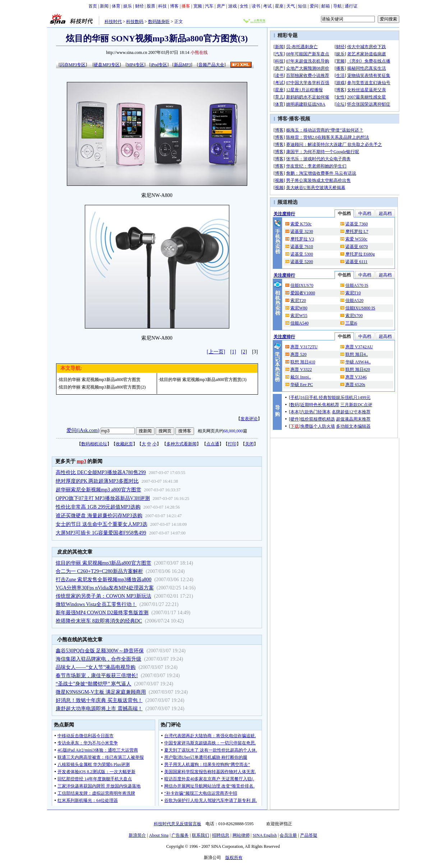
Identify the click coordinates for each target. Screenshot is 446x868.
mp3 (82, 461)
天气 (291, 6)
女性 (244, 6)
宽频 (198, 6)
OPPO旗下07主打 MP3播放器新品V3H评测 (103, 498)
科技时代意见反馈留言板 (178, 824)
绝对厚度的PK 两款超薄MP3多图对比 (97, 481)
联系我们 (201, 835)
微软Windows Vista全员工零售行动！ (96, 604)
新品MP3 (182, 65)
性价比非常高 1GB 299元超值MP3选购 (98, 507)
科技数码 (135, 22)
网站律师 (241, 835)
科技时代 (113, 22)
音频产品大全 (211, 65)
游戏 (233, 6)
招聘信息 (221, 835)
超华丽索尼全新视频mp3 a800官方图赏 (98, 490)
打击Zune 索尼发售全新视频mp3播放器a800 (104, 580)
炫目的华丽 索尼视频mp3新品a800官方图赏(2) (102, 387)
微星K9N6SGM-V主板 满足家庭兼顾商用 (101, 692)
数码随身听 (159, 22)
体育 (116, 6)
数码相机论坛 (94, 444)
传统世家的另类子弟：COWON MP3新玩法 (104, 596)
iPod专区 (159, 65)
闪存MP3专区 (73, 65)
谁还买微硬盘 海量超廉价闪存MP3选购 (99, 516)
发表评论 (249, 419)
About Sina (159, 835)
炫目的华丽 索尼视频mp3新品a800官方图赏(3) (203, 380)
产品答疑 (309, 835)
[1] (233, 352)
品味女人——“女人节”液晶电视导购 (96, 667)
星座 (279, 6)
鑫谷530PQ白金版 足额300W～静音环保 (100, 651)
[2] (244, 352)
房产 (221, 6)
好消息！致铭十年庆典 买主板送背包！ (99, 700)
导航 (337, 6)
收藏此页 (124, 444)
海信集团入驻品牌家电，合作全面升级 (98, 659)
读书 (256, 6)
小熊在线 (199, 52)
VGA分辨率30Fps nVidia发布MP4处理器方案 (105, 588)
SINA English (265, 835)
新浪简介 (137, 835)
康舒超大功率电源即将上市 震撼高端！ (99, 709)
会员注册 (288, 835)
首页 (93, 6)
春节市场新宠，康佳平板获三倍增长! (97, 676)
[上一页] (216, 352)
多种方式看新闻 (181, 444)
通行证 (351, 6)
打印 (232, 444)
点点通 (213, 444)
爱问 (314, 6)
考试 (267, 6)
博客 (174, 6)
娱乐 (128, 6)
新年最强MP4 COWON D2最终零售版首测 (102, 613)
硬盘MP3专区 (107, 65)
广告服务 (180, 835)
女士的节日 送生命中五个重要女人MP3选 (102, 524)
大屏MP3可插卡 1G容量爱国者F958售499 (101, 533)
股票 (151, 6)
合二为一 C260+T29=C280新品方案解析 (99, 571)
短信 (302, 6)
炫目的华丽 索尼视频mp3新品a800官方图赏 (100, 380)
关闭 (249, 444)
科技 (162, 6)
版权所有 (234, 858)
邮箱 (326, 6)
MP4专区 (135, 65)
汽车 (209, 6)
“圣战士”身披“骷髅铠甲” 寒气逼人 (93, 684)
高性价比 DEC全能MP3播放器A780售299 (101, 472)
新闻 (104, 6)
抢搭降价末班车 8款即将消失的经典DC (99, 621)
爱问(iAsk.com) (83, 430)
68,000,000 (233, 431)
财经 (139, 6)
